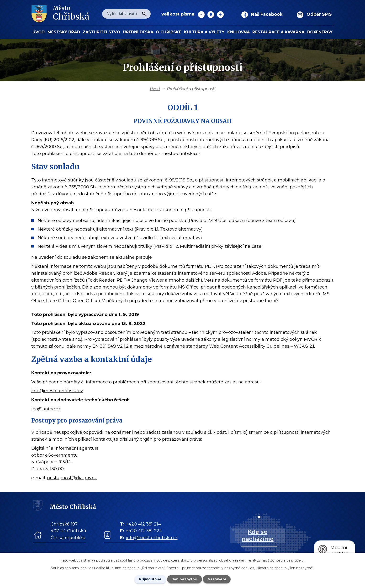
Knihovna (238, 32)
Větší (220, 15)
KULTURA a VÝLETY (204, 32)
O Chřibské (169, 32)
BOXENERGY (320, 32)
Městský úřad (64, 32)
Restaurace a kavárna (278, 32)
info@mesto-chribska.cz (57, 391)
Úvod (39, 32)
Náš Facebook (267, 14)
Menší (201, 15)
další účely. (295, 560)
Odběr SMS (319, 14)
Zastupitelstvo (101, 32)
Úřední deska (138, 32)
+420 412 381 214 (143, 524)
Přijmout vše (150, 579)
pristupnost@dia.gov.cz (72, 478)
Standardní (211, 15)
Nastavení (217, 579)
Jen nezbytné (185, 579)
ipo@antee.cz (46, 409)
